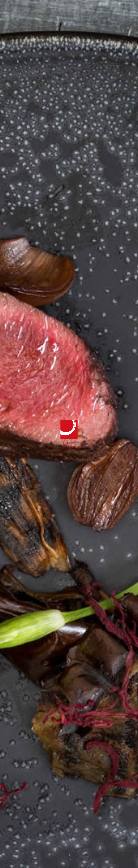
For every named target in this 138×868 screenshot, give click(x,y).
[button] (69, 858)
